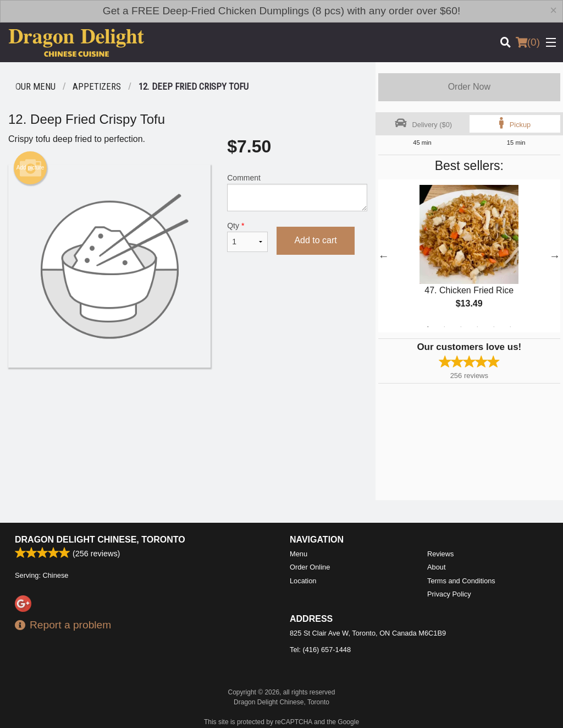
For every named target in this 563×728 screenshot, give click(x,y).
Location (303, 581)
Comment (297, 192)
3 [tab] (461, 327)
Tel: (320, 650)
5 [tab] (494, 327)
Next (555, 256)
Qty (247, 237)
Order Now (469, 87)
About (436, 567)
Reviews (440, 554)
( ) (528, 42)
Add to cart (315, 240)
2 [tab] (444, 327)
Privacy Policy (449, 594)
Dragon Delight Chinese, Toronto (100, 540)
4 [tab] (477, 327)
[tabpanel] (469, 256)
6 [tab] (510, 327)
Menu (299, 554)
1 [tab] (428, 327)
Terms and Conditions (461, 581)
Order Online (310, 567)
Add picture (31, 168)
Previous (384, 256)
